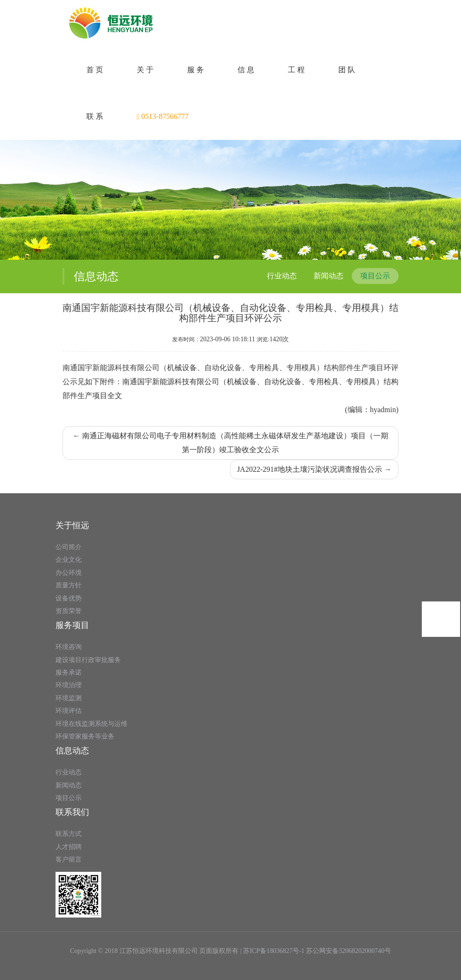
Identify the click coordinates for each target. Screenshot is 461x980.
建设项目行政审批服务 (88, 660)
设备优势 (69, 598)
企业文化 (69, 560)
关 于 (145, 70)
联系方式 (69, 834)
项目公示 (375, 276)
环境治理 (69, 685)
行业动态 (282, 276)
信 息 (246, 70)
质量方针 (69, 585)
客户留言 (69, 859)
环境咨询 (69, 647)
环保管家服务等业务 (85, 736)
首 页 (95, 70)
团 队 (347, 70)
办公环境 (69, 573)
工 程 (296, 70)
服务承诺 (69, 673)
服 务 (196, 70)
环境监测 (69, 698)
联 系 (95, 116)
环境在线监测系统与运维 (91, 724)
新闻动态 (328, 276)
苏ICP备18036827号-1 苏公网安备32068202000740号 (317, 951)
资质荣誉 (69, 611)
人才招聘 (69, 847)
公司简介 (69, 547)
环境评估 (69, 711)
